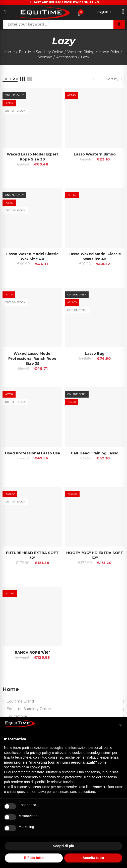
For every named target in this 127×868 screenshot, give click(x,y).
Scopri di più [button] (64, 846)
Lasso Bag (95, 354)
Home (11, 689)
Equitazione (17, 716)
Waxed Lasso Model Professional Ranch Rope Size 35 (32, 359)
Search (119, 24)
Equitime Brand (20, 701)
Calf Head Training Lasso (95, 453)
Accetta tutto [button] (93, 858)
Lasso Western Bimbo (95, 154)
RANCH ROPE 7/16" (33, 652)
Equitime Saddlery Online (29, 709)
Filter (9, 79)
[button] (120, 725)
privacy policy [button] (41, 753)
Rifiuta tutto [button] (34, 858)
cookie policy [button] (40, 767)
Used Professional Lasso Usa (33, 453)
